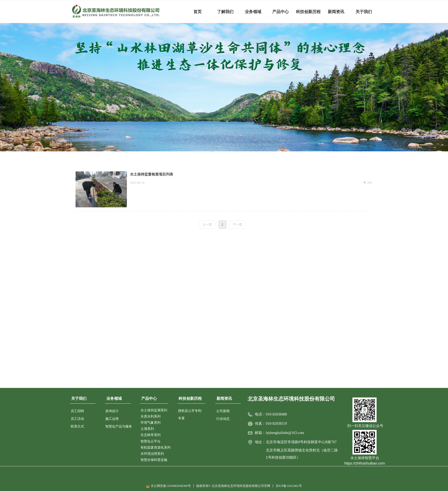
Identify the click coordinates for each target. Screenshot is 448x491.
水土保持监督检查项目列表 (152, 174)
